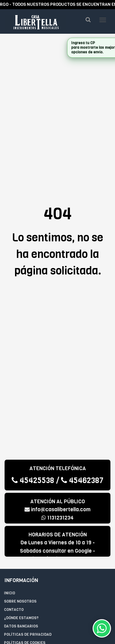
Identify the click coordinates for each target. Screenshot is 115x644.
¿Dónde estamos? (21, 618)
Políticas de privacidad (28, 634)
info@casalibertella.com (57, 510)
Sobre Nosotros (20, 601)
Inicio (10, 593)
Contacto (14, 610)
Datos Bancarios (21, 626)
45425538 (33, 480)
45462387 (82, 480)
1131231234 (57, 518)
